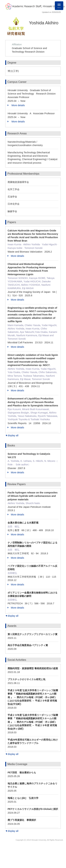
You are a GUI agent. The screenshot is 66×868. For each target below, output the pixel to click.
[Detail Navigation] (59, 6)
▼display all (12, 435)
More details (16, 105)
